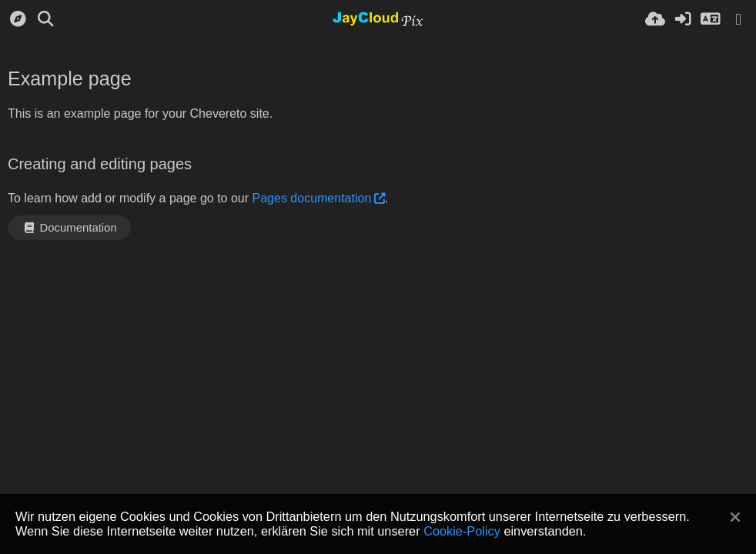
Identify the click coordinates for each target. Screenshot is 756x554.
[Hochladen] (655, 19)
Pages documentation (312, 198)
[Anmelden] (683, 19)
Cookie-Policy (462, 531)
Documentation (69, 228)
